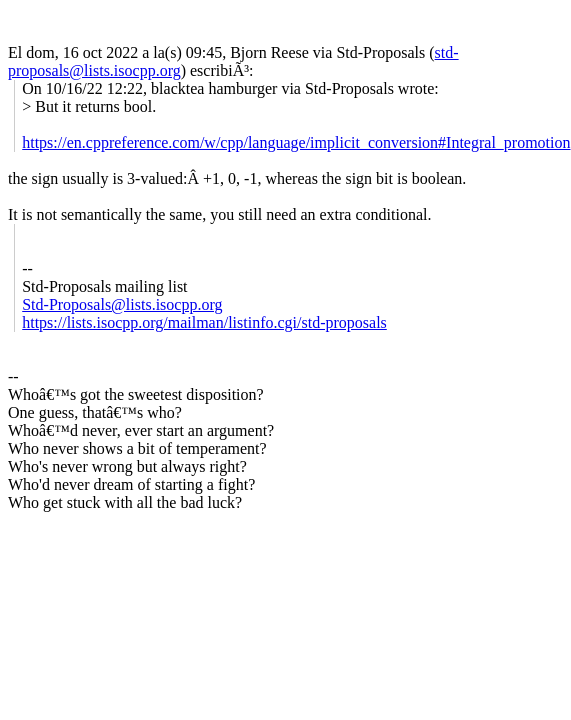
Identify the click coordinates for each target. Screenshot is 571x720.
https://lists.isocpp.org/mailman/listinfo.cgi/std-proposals (204, 322)
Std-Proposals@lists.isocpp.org (122, 304)
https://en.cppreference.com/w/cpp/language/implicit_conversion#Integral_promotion (296, 142)
